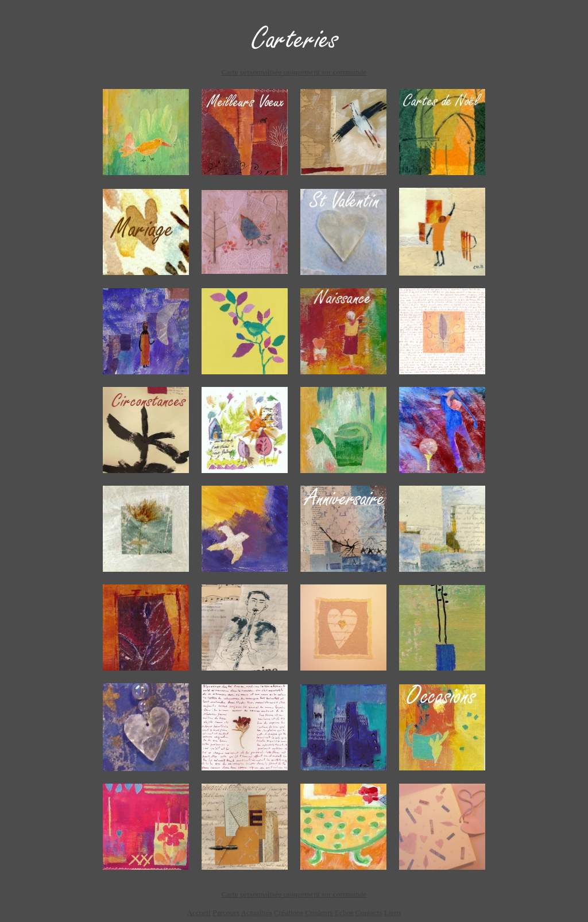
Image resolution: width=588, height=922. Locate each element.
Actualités (257, 913)
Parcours (226, 913)
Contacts (369, 913)
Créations (289, 913)
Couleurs (319, 913)
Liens (393, 913)
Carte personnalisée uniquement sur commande (294, 72)
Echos (344, 913)
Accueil (199, 913)
